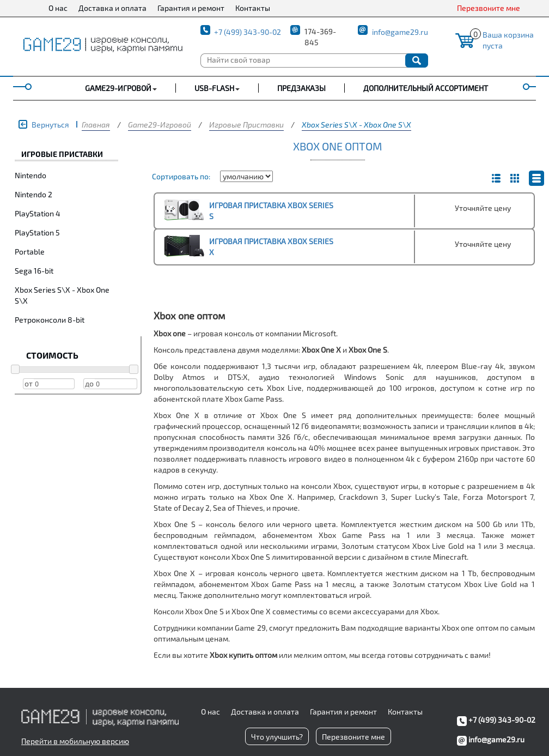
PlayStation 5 (37, 232)
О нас (58, 8)
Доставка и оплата (112, 8)
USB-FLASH (214, 88)
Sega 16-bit (34, 271)
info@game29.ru (400, 32)
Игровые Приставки (246, 125)
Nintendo (30, 175)
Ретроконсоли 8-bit (50, 320)
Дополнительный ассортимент (426, 88)
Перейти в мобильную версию (75, 741)
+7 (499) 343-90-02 (248, 32)
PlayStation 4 (38, 213)
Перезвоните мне (489, 8)
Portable (30, 252)
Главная (96, 125)
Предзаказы (301, 88)
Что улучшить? (277, 737)
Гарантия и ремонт (191, 8)
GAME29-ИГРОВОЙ (118, 88)
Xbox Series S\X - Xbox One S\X (356, 125)
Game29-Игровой (160, 125)
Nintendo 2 (33, 194)
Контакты (253, 8)
